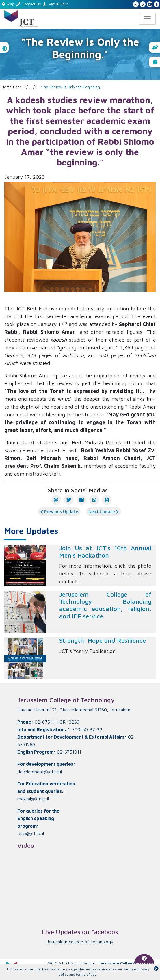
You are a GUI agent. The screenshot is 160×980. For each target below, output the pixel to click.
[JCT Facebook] (157, 5)
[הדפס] (107, 500)
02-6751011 (69, 752)
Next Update (104, 512)
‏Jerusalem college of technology (80, 942)
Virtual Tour (55, 4)
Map (8, 4)
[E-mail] (56, 500)
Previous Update (59, 512)
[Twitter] (69, 500)
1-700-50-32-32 (85, 729)
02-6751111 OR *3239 (57, 722)
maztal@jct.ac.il (33, 799)
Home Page (12, 87)
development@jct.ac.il (40, 772)
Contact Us (29, 4)
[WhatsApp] (94, 500)
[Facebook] (81, 500)
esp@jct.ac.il (31, 833)
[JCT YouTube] (150, 5)
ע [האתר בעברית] (143, 4)
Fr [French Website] (136, 4)
